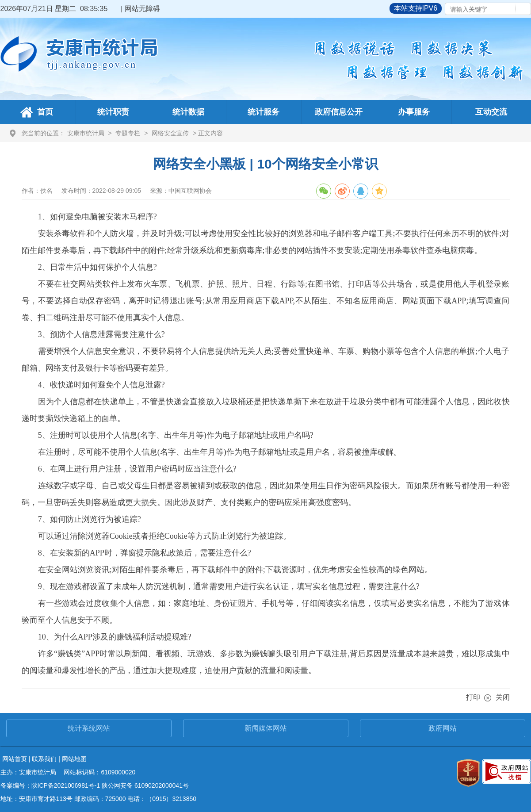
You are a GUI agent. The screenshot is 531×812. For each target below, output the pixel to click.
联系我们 (44, 759)
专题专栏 (128, 133)
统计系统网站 (89, 728)
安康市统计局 (86, 133)
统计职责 (113, 112)
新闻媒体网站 (266, 728)
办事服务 (414, 112)
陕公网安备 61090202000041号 (145, 785)
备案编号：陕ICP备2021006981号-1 (50, 785)
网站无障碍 (142, 9)
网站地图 (74, 759)
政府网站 (443, 728)
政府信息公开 (339, 112)
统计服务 (264, 112)
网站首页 (15, 759)
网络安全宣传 (170, 133)
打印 (473, 697)
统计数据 (188, 112)
